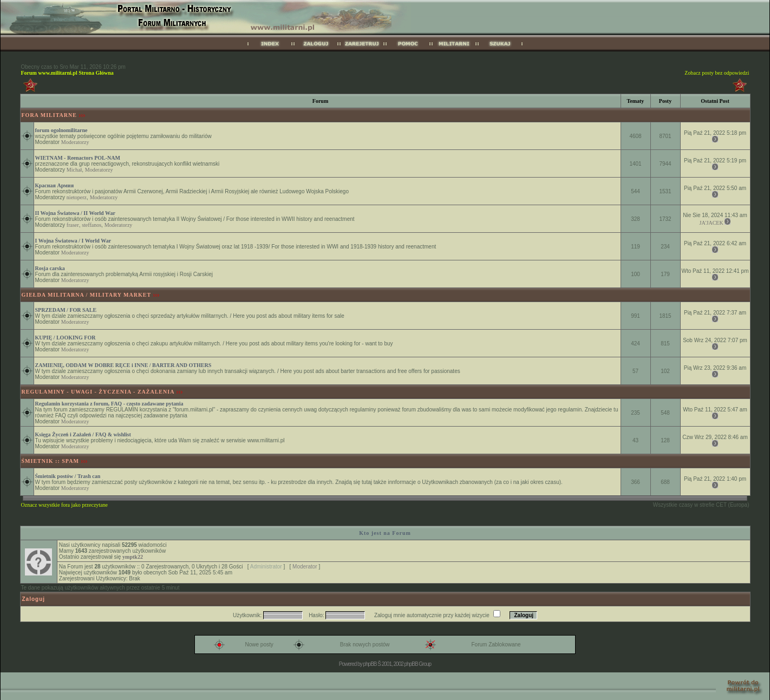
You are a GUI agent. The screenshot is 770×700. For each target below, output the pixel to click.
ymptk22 (133, 557)
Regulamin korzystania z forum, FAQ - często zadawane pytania (109, 404)
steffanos (92, 225)
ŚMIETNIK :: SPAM (50, 461)
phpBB (370, 664)
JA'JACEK (712, 223)
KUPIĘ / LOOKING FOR (66, 338)
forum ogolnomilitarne (61, 130)
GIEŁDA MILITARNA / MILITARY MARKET (87, 295)
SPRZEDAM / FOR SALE (66, 310)
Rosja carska (50, 268)
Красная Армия (55, 185)
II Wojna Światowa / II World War (75, 213)
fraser (73, 225)
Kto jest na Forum (385, 533)
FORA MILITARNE (49, 115)
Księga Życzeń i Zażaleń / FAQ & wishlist (83, 434)
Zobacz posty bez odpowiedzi (717, 73)
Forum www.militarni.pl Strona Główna (67, 73)
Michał (74, 170)
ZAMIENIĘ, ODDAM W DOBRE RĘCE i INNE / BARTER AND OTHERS (123, 365)
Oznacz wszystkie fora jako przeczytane (64, 505)
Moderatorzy (75, 142)
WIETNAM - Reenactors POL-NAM (78, 158)
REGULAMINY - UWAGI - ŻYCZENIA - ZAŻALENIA (98, 392)
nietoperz (77, 197)
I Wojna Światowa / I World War (73, 241)
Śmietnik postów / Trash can (68, 476)
